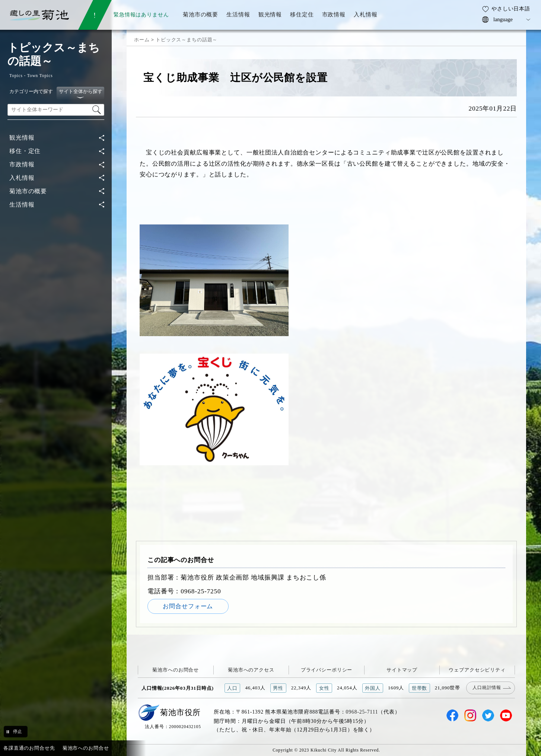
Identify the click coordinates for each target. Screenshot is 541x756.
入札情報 (22, 178)
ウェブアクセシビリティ (477, 670)
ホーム (142, 40)
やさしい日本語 (511, 9)
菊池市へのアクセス (251, 670)
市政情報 (22, 164)
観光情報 (22, 138)
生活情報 (22, 205)
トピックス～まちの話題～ (187, 40)
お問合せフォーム (188, 606)
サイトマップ (402, 670)
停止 (17, 731)
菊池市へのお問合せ (176, 670)
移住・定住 (25, 151)
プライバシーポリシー (327, 670)
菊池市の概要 (28, 191)
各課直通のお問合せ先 (29, 748)
